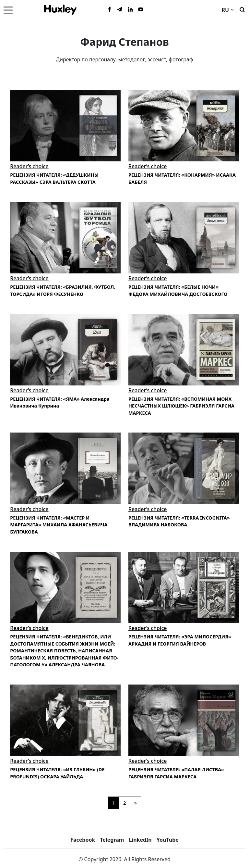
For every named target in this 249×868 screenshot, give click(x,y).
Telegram (112, 840)
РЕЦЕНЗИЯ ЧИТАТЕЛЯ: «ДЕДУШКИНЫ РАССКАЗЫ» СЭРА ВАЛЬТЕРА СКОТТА (54, 178)
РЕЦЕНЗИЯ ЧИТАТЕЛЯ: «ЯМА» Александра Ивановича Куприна (60, 403)
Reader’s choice (29, 166)
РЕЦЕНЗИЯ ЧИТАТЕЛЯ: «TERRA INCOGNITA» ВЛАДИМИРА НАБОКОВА (179, 521)
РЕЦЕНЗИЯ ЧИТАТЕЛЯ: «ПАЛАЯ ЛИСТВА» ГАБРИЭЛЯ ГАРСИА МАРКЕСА (176, 773)
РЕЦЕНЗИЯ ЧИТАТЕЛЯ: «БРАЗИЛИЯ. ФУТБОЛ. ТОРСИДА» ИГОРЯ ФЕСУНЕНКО (63, 290)
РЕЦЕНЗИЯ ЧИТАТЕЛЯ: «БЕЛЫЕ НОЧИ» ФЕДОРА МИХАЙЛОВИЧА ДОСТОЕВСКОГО (178, 290)
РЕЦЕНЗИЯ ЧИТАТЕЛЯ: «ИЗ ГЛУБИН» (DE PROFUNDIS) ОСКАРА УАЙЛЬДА (57, 773)
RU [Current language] (228, 10)
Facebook (83, 840)
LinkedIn (140, 840)
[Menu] (8, 10)
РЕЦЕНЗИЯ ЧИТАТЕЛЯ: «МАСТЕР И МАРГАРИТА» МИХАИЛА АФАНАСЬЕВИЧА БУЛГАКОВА (59, 525)
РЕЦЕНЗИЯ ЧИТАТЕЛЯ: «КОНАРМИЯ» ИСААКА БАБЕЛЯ (182, 178)
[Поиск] (242, 9)
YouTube (168, 840)
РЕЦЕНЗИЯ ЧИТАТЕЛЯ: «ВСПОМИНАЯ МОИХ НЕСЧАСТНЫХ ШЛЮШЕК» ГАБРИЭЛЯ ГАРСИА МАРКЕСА (181, 406)
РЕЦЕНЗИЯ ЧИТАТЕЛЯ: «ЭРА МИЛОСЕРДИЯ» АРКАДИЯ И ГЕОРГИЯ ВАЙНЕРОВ (180, 640)
